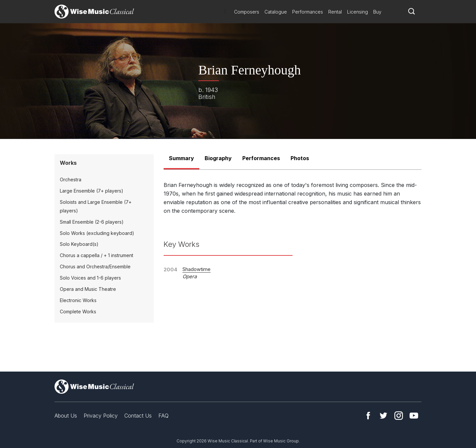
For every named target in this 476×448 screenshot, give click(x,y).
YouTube (414, 416)
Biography (218, 158)
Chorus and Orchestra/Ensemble (95, 267)
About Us (66, 416)
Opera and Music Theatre (88, 289)
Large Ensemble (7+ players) (92, 191)
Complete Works (78, 312)
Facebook (368, 416)
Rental (335, 12)
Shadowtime (197, 269)
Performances (308, 12)
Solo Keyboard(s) (79, 244)
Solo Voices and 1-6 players (90, 278)
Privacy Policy (101, 416)
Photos (300, 158)
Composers (247, 12)
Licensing (357, 12)
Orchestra (71, 179)
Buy (377, 12)
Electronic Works (78, 300)
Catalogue (276, 12)
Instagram (399, 416)
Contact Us (138, 416)
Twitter (383, 416)
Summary (181, 158)
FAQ (163, 416)
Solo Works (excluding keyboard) (97, 233)
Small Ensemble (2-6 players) (92, 222)
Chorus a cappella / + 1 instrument (97, 255)
